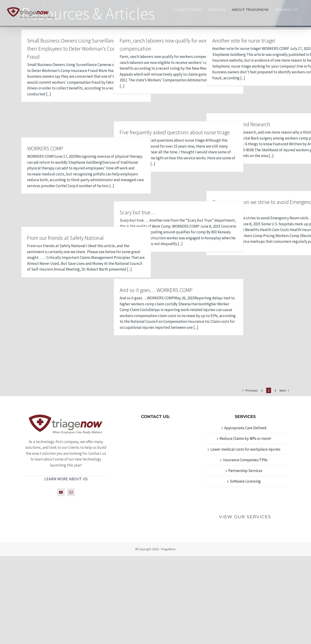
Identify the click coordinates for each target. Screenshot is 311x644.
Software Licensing (245, 569)
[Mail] (71, 580)
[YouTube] (61, 580)
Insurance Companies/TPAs (245, 548)
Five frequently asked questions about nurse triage (175, 132)
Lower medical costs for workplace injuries (245, 537)
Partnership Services (245, 558)
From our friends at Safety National (65, 238)
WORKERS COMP (45, 148)
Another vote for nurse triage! (244, 41)
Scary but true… (137, 212)
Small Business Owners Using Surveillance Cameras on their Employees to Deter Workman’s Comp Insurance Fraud (86, 49)
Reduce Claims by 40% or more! (245, 527)
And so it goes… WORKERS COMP (156, 290)
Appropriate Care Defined (245, 516)
